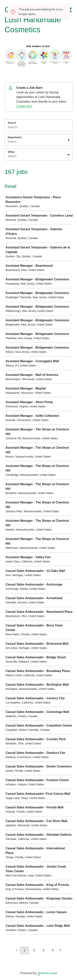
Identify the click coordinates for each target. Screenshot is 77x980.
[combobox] (8, 142)
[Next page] (60, 951)
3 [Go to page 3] (43, 950)
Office (11, 152)
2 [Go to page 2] (34, 950)
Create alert (24, 106)
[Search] (38, 128)
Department (15, 137)
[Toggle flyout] (69, 140)
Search (12, 123)
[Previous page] (17, 951)
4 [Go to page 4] (53, 950)
